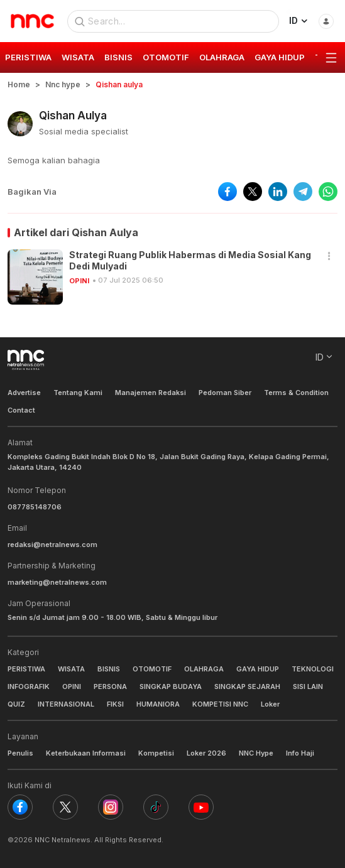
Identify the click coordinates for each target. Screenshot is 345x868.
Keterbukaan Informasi (86, 753)
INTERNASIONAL (66, 704)
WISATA (71, 669)
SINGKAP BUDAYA (171, 686)
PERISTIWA (26, 669)
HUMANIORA (158, 704)
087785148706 (35, 507)
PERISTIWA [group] (28, 57)
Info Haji (300, 753)
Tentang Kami (78, 393)
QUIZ (16, 704)
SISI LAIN (308, 686)
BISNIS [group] (118, 57)
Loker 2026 (206, 753)
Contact (21, 410)
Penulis (20, 753)
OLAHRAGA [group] (222, 57)
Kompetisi (156, 753)
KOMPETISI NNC (220, 704)
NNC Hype (256, 753)
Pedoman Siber (225, 393)
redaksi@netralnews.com (52, 545)
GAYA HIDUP (258, 669)
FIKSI (115, 704)
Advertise (24, 393)
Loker (270, 704)
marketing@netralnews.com (57, 582)
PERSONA (110, 686)
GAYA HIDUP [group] (280, 57)
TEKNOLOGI (313, 669)
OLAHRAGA (204, 669)
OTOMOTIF (152, 669)
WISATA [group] (78, 57)
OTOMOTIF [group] (166, 57)
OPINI (79, 281)
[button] (329, 257)
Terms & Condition (296, 393)
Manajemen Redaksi (151, 393)
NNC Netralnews (63, 840)
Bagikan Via (32, 192)
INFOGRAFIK (29, 686)
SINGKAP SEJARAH (247, 686)
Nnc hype (63, 84)
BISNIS (109, 669)
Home (19, 84)
